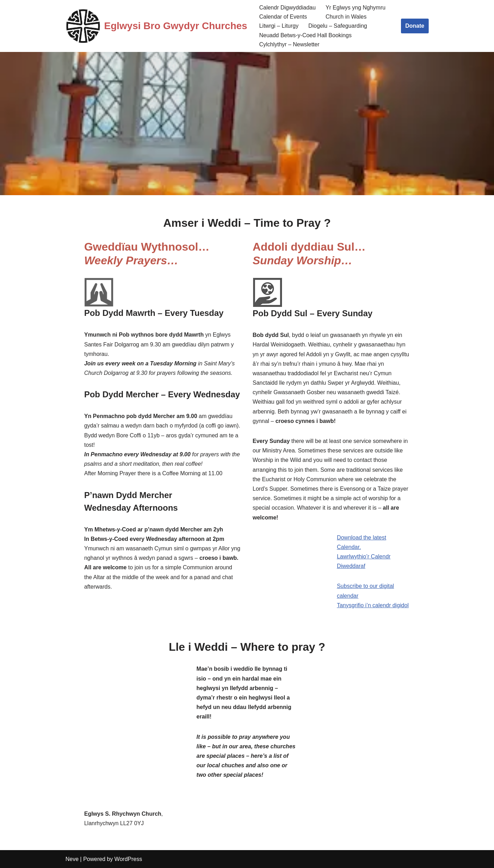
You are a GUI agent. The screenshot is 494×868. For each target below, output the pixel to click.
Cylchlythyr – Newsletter (289, 44)
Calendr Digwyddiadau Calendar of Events (287, 12)
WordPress (128, 859)
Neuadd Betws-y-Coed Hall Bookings (305, 35)
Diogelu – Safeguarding (338, 26)
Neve (72, 859)
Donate (415, 26)
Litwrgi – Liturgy (279, 26)
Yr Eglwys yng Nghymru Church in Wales (355, 12)
